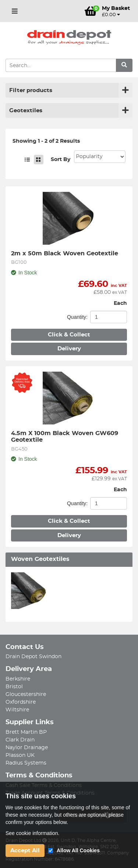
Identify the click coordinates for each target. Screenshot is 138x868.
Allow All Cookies (78, 850)
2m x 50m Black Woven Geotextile (65, 254)
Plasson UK (20, 755)
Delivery (69, 349)
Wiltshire (17, 710)
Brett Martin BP (26, 732)
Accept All (25, 851)
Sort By (61, 160)
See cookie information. (32, 833)
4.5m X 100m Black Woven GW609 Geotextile (66, 437)
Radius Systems (26, 763)
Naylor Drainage (27, 748)
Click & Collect (69, 335)
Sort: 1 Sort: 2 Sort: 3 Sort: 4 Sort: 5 (100, 157)
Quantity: (77, 317)
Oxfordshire (21, 702)
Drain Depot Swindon (33, 657)
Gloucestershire (26, 694)
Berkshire (18, 679)
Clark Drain (20, 740)
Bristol (14, 687)
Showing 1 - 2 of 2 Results (46, 141)
